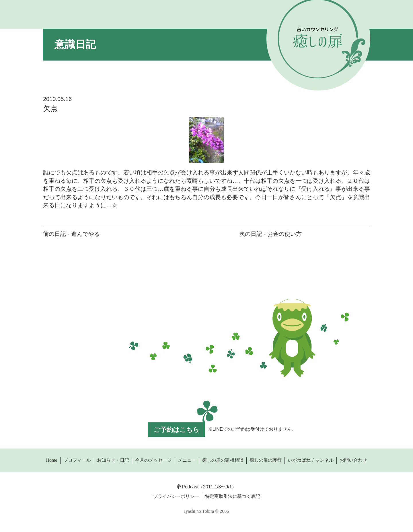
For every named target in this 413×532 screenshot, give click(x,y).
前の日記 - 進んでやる (71, 234)
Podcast (188, 487)
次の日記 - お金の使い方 (270, 234)
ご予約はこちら (177, 430)
